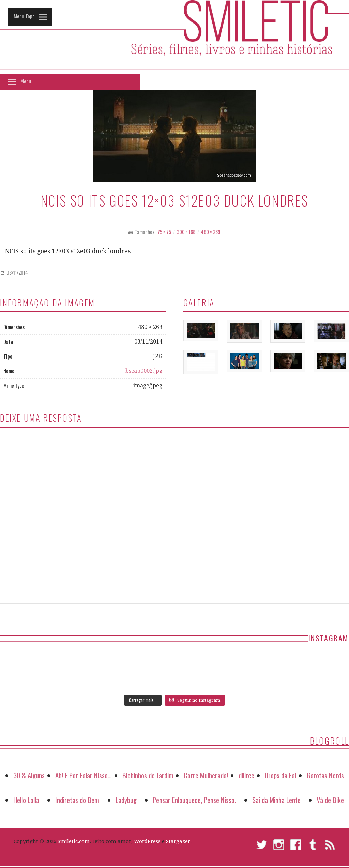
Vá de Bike (330, 800)
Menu (26, 81)
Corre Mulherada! (206, 775)
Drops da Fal (280, 775)
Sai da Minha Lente (276, 800)
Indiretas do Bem (77, 800)
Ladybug (126, 800)
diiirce (246, 775)
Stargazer (178, 841)
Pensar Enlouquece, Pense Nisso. (194, 800)
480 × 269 (211, 232)
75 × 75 (164, 232)
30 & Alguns (29, 775)
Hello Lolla (26, 800)
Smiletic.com (74, 841)
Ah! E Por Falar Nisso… (84, 775)
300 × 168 (186, 232)
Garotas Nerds (325, 775)
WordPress (147, 841)
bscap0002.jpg (144, 371)
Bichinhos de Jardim (148, 775)
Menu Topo (24, 16)
